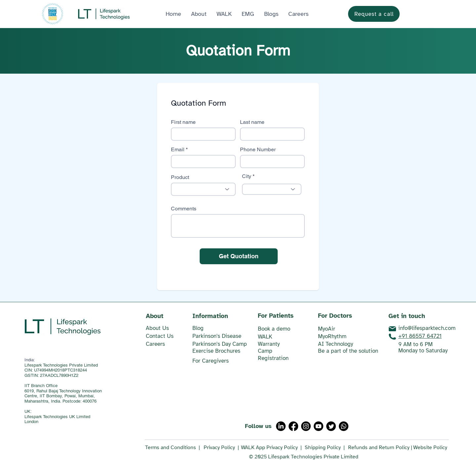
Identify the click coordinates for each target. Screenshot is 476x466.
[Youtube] (318, 426)
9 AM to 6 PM (416, 344)
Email (178, 150)
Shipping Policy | (325, 448)
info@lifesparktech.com (427, 328)
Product (180, 177)
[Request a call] (374, 14)
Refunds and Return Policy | (380, 448)
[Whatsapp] (344, 426)
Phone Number (258, 150)
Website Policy (430, 448)
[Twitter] (331, 426)
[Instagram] (306, 426)
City (247, 176)
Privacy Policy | (221, 448)
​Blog (198, 328)
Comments (184, 209)
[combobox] (272, 189)
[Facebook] (293, 426)
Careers (155, 344)
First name (183, 122)
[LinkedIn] (281, 426)
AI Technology (336, 344)
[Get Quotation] (239, 256)
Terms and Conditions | (173, 448)
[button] (248, 14)
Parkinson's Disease (217, 336)
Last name (252, 122)
